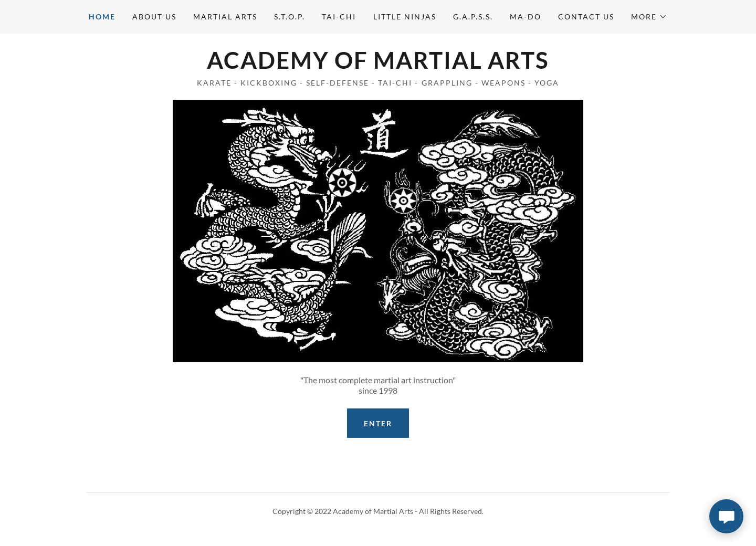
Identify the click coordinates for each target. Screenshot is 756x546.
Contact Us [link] (586, 17)
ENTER (378, 423)
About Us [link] (154, 17)
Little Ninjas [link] (405, 17)
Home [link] (102, 17)
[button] (649, 17)
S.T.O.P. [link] (290, 17)
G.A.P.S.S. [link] (473, 17)
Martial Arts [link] (225, 17)
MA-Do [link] (526, 17)
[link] (378, 65)
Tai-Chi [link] (339, 17)
